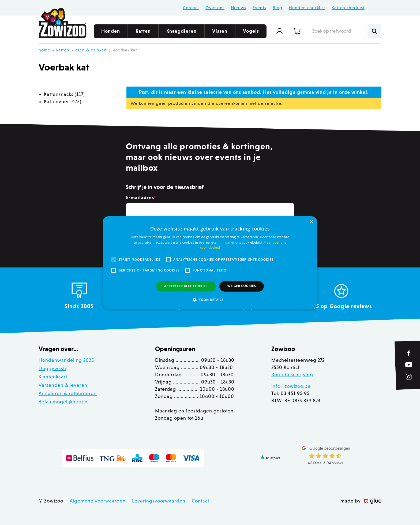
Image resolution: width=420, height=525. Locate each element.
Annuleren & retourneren (68, 393)
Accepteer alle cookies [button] (186, 286)
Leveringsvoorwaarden (159, 501)
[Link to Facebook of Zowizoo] (409, 353)
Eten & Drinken (91, 50)
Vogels (251, 33)
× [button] (311, 222)
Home (44, 50)
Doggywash (52, 368)
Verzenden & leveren (63, 385)
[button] (210, 300)
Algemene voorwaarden (98, 501)
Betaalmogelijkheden (63, 402)
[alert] (210, 262)
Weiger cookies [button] (242, 286)
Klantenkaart (53, 377)
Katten (143, 33)
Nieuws (239, 8)
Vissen (220, 33)
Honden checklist (307, 8)
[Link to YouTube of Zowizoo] (409, 365)
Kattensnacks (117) (64, 94)
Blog (277, 8)
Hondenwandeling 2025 (66, 360)
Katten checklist (348, 8)
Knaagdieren (181, 33)
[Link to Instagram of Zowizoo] (409, 377)
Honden (111, 33)
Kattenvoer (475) (63, 102)
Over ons (215, 8)
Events (259, 8)
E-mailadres (141, 198)
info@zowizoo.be (291, 386)
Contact (191, 8)
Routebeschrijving (292, 375)
